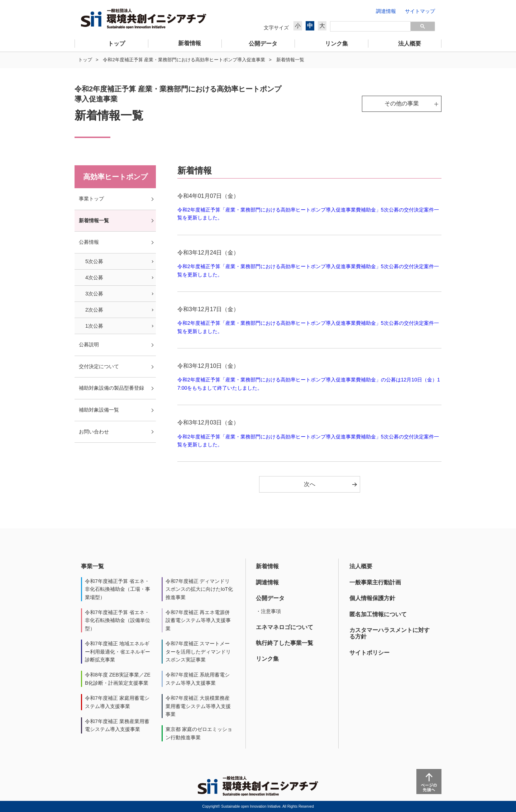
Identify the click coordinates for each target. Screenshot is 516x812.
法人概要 (361, 566)
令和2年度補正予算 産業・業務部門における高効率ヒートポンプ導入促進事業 (184, 60)
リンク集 (267, 659)
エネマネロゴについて (285, 627)
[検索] (370, 27)
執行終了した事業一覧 (285, 643)
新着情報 (267, 566)
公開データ (270, 598)
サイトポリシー (369, 653)
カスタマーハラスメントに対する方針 (390, 633)
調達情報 (267, 582)
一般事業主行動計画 (375, 582)
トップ (85, 60)
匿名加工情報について (378, 614)
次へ (310, 484)
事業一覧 (92, 566)
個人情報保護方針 (372, 598)
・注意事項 (268, 611)
